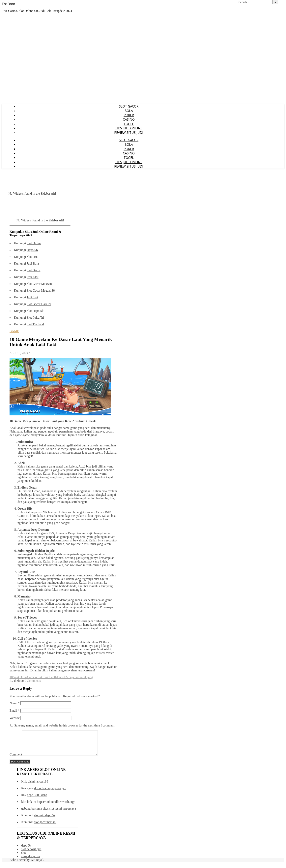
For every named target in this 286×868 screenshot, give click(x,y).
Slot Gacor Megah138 (41, 290)
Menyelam (72, 677)
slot (24, 857)
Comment (16, 759)
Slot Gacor (33, 270)
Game (31, 677)
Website (15, 718)
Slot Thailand (35, 324)
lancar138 (42, 786)
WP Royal (37, 865)
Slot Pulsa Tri (35, 318)
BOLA (129, 111)
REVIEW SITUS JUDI (129, 133)
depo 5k (26, 850)
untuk (83, 677)
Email (14, 710)
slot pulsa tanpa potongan (50, 793)
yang (90, 677)
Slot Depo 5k (35, 311)
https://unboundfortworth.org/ (56, 806)
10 (11, 677)
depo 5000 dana (37, 800)
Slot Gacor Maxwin (39, 284)
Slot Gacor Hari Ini (39, 304)
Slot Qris (32, 257)
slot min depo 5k (45, 820)
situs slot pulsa (31, 861)
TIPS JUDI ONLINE (129, 128)
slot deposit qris (31, 854)
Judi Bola (33, 263)
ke (36, 677)
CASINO (129, 119)
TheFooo (8, 4)
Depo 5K (32, 250)
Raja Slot (32, 277)
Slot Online (34, 243)
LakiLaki (43, 677)
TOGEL (129, 124)
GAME (14, 331)
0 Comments (33, 681)
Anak (16, 677)
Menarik (60, 677)
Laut (52, 677)
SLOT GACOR (129, 106)
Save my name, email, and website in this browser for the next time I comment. (65, 725)
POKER (129, 115)
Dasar (23, 677)
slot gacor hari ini (45, 827)
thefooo (19, 681)
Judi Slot (32, 297)
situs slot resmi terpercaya (59, 813)
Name (14, 703)
